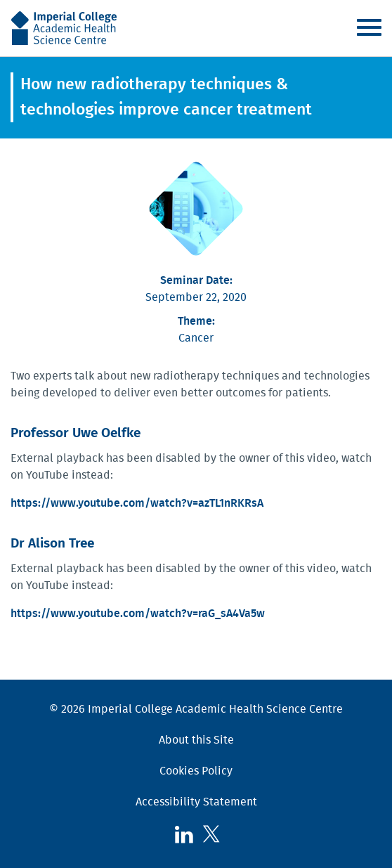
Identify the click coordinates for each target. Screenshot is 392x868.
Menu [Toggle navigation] (369, 27)
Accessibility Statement (196, 802)
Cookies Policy (196, 771)
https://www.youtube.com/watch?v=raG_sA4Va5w (138, 614)
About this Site (196, 740)
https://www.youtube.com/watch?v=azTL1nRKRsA (137, 503)
